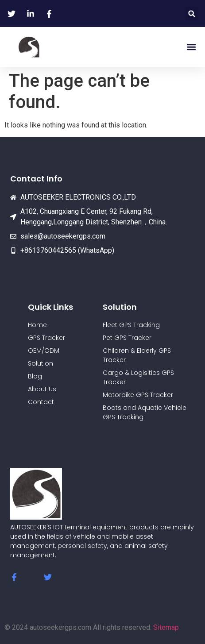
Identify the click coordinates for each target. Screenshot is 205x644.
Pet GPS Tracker (127, 338)
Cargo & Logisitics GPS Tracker (138, 377)
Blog (35, 376)
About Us (42, 389)
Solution (41, 363)
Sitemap (166, 627)
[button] (191, 13)
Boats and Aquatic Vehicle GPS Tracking (145, 412)
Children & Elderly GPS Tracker (137, 355)
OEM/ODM (44, 351)
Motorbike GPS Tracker (138, 395)
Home (37, 325)
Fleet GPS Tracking (131, 325)
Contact (41, 402)
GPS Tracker (46, 338)
